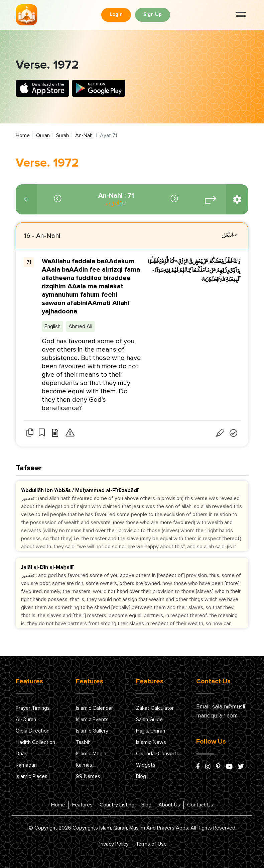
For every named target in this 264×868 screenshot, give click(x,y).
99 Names (88, 776)
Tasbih (83, 742)
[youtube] (229, 767)
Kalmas (84, 765)
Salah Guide (149, 719)
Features (82, 805)
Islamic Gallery (92, 731)
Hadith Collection (35, 742)
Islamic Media (91, 754)
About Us (169, 805)
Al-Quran (26, 719)
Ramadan (26, 765)
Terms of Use (151, 844)
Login (116, 15)
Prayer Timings (33, 708)
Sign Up (153, 15)
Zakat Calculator (155, 708)
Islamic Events (92, 719)
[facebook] (198, 767)
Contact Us (200, 805)
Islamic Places (32, 776)
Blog (141, 776)
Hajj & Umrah (151, 731)
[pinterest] (218, 767)
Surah (62, 135)
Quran (43, 135)
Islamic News (151, 742)
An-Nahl (84, 135)
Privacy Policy (113, 844)
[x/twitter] (241, 767)
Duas (22, 754)
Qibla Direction (33, 731)
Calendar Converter (159, 754)
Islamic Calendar (94, 708)
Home (23, 135)
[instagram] (208, 767)
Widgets (146, 765)
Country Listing (117, 805)
